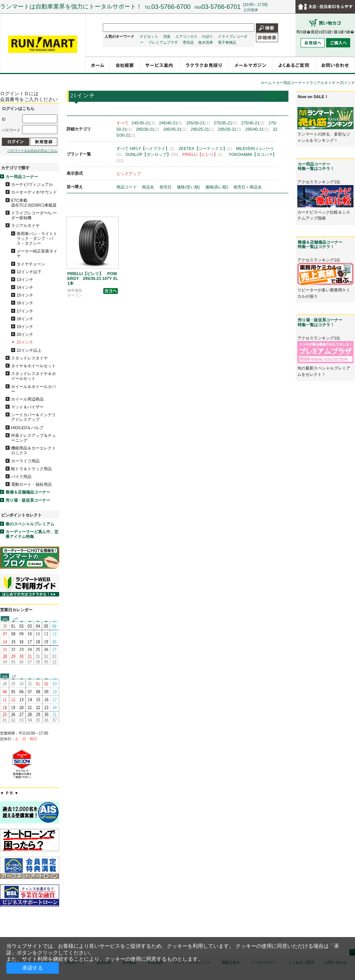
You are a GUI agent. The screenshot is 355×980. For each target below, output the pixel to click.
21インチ (25, 342)
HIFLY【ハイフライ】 (152, 148)
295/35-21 (230, 129)
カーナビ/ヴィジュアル (32, 184)
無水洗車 (206, 42)
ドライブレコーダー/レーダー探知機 (34, 215)
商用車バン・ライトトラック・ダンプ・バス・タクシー (37, 238)
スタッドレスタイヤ (29, 358)
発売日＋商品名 (248, 187)
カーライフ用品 (25, 461)
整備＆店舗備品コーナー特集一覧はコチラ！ (320, 244)
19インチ (25, 327)
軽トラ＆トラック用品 (31, 469)
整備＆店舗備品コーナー (28, 492)
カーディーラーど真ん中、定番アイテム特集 (32, 534)
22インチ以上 (29, 350)
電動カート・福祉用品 (31, 484)
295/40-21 (257, 129)
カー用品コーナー (22, 177)
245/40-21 (171, 123)
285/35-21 (175, 129)
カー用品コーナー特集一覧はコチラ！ (316, 166)
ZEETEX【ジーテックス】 (205, 148)
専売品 (188, 42)
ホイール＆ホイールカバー (33, 389)
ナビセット (149, 36)
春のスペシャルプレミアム (30, 524)
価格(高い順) (217, 187)
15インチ (25, 295)
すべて (123, 123)
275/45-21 (253, 123)
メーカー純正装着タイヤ (37, 253)
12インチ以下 (29, 272)
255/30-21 (198, 123)
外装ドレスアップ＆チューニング (33, 438)
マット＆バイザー (27, 407)
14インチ (25, 287)
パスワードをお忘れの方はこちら (32, 151)
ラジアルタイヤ (25, 225)
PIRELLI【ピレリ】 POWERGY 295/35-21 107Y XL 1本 (95, 278)
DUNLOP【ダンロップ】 (152, 154)
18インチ (25, 319)
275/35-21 (225, 123)
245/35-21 (143, 123)
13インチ (25, 280)
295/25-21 (202, 129)
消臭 (167, 36)
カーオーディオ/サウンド (34, 192)
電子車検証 (227, 42)
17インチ (25, 311)
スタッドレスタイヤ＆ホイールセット (33, 376)
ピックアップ (129, 174)
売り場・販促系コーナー (28, 500)
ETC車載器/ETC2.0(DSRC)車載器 (34, 203)
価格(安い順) (189, 187)
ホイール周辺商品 (27, 399)
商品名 (149, 187)
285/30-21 (148, 129)
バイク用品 (21, 476)
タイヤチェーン (31, 264)
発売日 (166, 187)
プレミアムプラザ (163, 42)
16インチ (25, 303)
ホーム (266, 83)
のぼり (207, 36)
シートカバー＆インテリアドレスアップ (33, 417)
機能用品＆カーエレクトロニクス (33, 450)
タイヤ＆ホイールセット (33, 366)
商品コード (127, 187)
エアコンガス (186, 36)
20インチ (25, 334)
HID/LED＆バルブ (27, 428)
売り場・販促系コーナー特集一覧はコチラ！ (320, 322)
